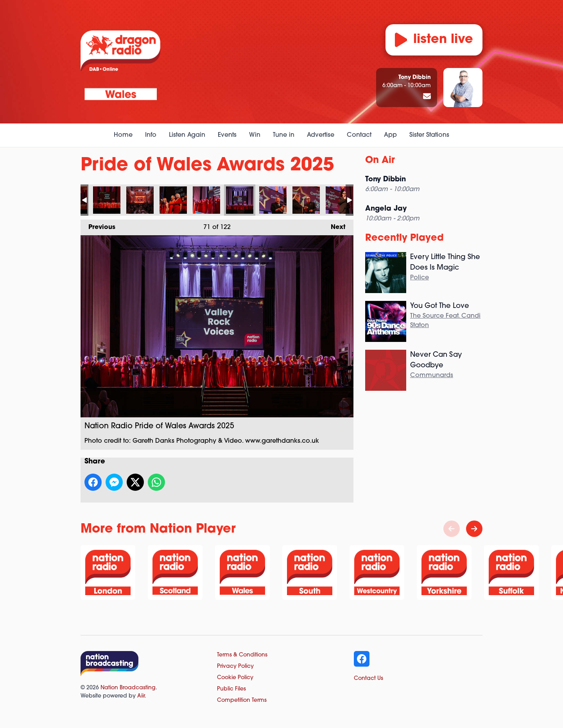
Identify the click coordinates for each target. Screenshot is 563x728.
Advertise (321, 135)
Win (255, 135)
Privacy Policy (235, 666)
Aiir (141, 696)
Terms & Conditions (242, 655)
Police (420, 278)
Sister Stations (429, 135)
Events (227, 135)
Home (123, 135)
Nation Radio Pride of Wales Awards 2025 (107, 200)
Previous (98, 225)
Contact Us (368, 679)
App (390, 135)
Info (151, 135)
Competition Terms (242, 700)
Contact (359, 135)
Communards (432, 376)
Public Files (231, 689)
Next (334, 225)
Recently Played (404, 238)
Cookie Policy (235, 678)
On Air (380, 161)
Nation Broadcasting (128, 688)
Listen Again (187, 135)
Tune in (284, 135)
